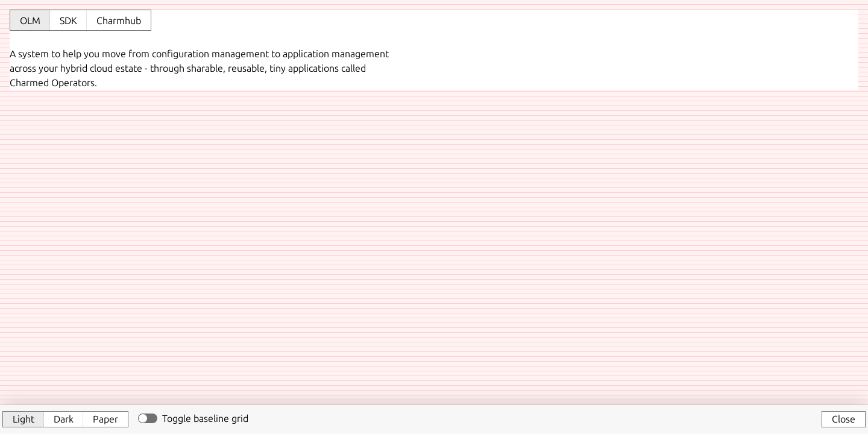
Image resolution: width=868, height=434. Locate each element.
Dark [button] (64, 419)
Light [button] (24, 419)
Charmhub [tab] (119, 20)
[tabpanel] (434, 66)
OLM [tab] (30, 20)
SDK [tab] (68, 20)
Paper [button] (105, 419)
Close (844, 419)
